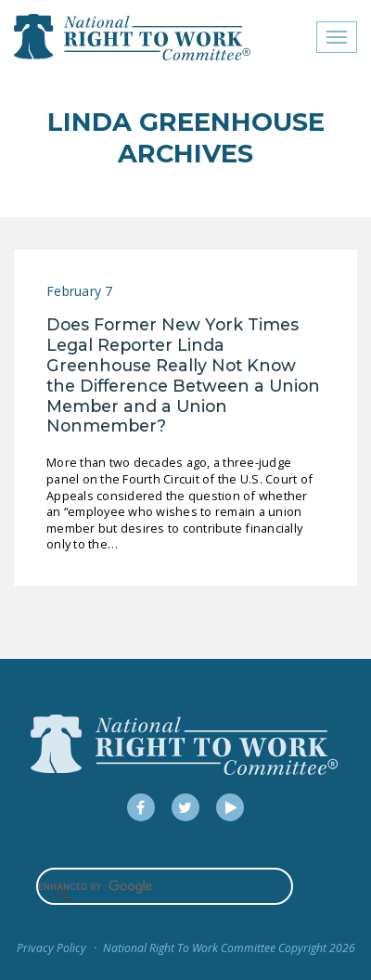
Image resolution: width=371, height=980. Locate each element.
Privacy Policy (51, 948)
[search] (165, 886)
